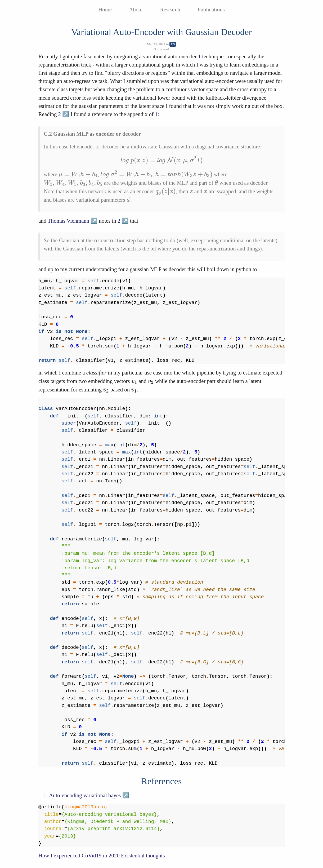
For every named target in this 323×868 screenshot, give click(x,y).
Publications (211, 9)
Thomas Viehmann (68, 221)
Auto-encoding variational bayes (85, 795)
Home (105, 9)
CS (173, 44)
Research (170, 9)
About (136, 9)
